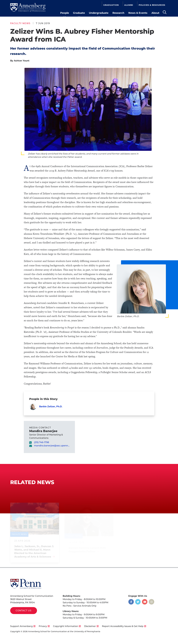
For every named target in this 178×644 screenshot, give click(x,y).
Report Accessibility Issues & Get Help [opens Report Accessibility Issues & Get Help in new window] (123, 626)
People (65, 13)
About (155, 13)
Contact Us (24, 611)
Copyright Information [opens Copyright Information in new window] (66, 626)
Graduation (111, 5)
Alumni (129, 5)
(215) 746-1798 (41, 442)
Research (118, 13)
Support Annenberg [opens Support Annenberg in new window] (21, 626)
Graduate (79, 13)
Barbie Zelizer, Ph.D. (51, 407)
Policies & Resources (152, 5)
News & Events (138, 13)
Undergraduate (99, 13)
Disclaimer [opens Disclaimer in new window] (90, 626)
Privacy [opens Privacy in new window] (43, 626)
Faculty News (20, 23)
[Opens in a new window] (131, 602)
